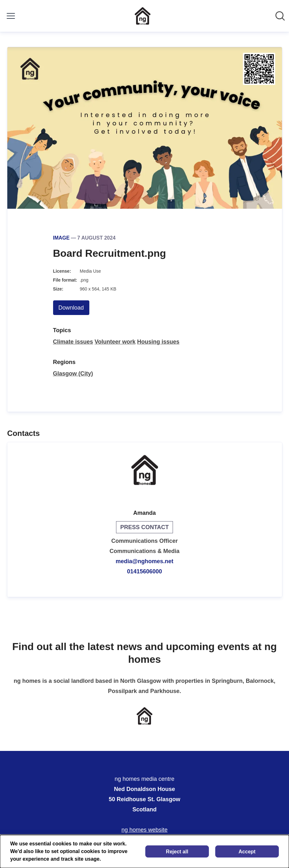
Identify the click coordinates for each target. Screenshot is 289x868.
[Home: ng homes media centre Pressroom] (142, 16)
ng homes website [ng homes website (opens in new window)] (144, 830)
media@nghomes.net (145, 561)
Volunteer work (115, 342)
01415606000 (144, 571)
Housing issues (158, 342)
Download (71, 308)
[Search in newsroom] (280, 16)
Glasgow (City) (73, 374)
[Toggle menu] (11, 16)
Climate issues (73, 342)
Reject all (177, 852)
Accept (247, 852)
